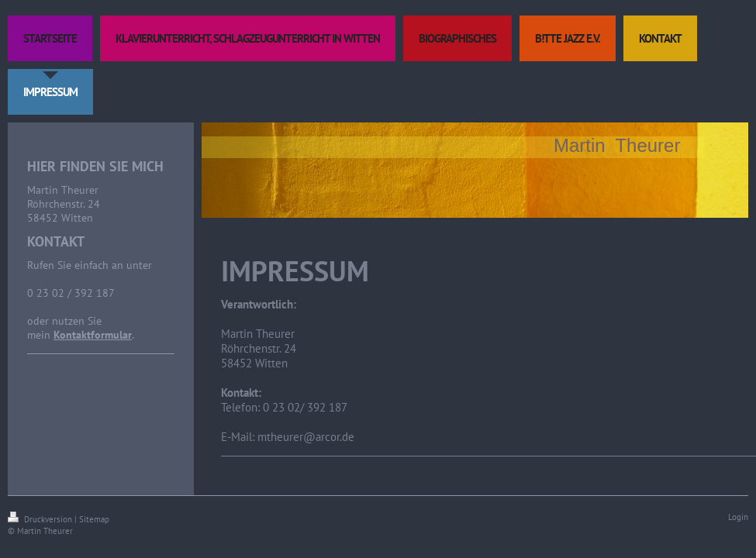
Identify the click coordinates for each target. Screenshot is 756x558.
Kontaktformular (93, 335)
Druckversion (41, 519)
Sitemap (94, 519)
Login (738, 517)
